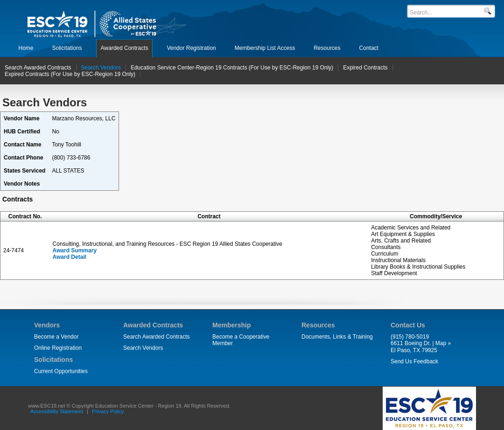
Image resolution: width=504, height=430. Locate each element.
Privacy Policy (108, 411)
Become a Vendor (56, 337)
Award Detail (70, 257)
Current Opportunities (61, 371)
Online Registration (58, 348)
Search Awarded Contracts (157, 337)
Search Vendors (143, 348)
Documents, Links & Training (337, 337)
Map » (443, 343)
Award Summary (75, 250)
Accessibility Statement (57, 411)
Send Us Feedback (414, 361)
